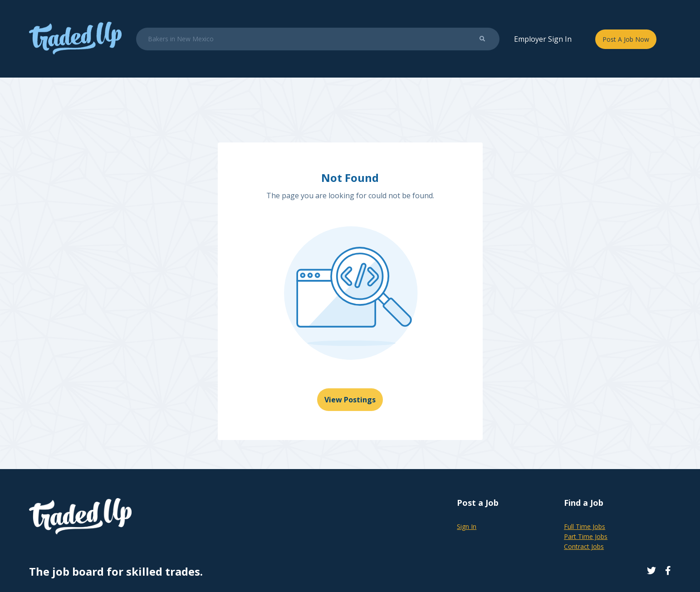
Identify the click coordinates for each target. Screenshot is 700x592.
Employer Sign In (543, 39)
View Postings (350, 400)
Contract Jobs (584, 546)
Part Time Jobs (586, 536)
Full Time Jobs (585, 526)
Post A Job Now (626, 39)
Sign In (467, 526)
